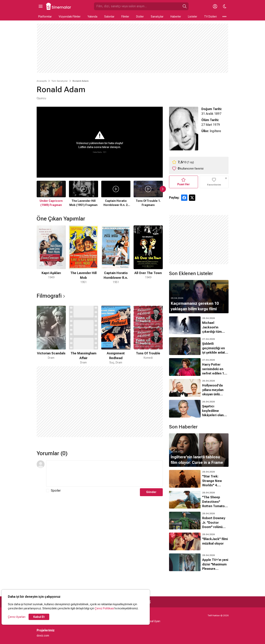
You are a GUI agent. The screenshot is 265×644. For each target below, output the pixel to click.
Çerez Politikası (104, 608)
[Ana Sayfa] (59, 6)
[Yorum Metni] (104, 474)
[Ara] (185, 6)
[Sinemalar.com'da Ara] (137, 6)
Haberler (176, 17)
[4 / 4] (148, 255)
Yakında (92, 17)
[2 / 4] (84, 255)
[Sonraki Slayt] (163, 189)
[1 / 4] (51, 255)
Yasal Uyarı (153, 621)
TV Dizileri (210, 17)
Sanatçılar (157, 17)
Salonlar (109, 17)
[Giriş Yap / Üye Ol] (215, 6)
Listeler (193, 17)
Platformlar (45, 17)
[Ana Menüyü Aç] (41, 6)
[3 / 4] (116, 255)
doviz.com (43, 636)
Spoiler (56, 491)
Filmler (125, 17)
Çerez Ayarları (17, 617)
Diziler (140, 17)
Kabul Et (39, 617)
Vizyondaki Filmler (70, 17)
